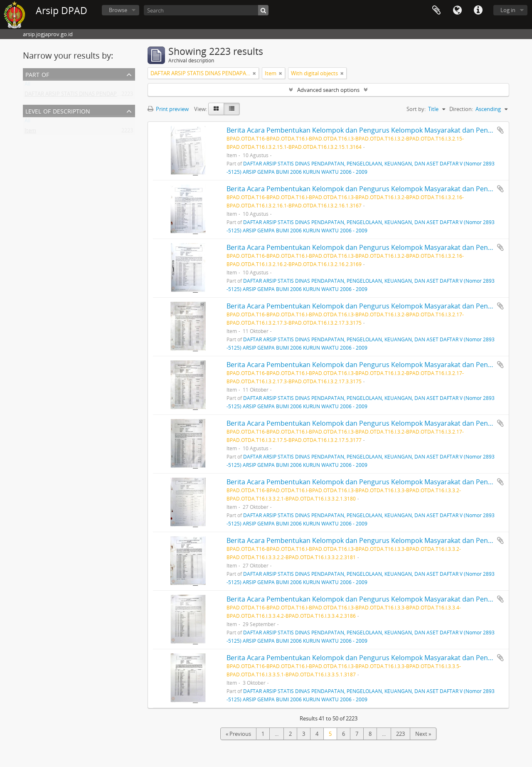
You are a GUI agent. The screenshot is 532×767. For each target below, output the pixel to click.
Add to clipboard (500, 130)
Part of (37, 74)
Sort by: (416, 109)
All (27, 86)
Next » (423, 734)
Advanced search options (328, 90)
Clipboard (436, 10)
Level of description (58, 110)
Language (457, 10)
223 (400, 734)
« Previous (238, 734)
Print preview (168, 109)
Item (30, 132)
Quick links (478, 10)
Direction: (461, 109)
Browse (118, 10)
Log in (508, 10)
